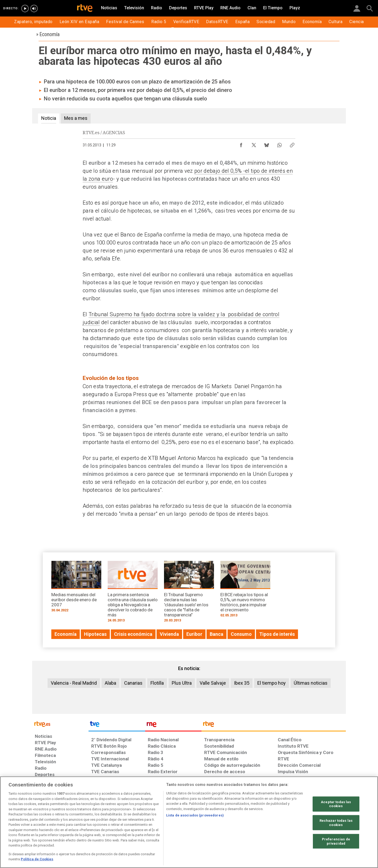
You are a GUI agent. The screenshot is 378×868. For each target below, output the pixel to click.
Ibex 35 (242, 683)
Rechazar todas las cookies (336, 823)
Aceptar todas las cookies (336, 804)
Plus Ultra (182, 683)
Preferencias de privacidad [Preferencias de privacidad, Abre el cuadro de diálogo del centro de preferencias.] (336, 841)
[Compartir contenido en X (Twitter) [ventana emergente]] (254, 144)
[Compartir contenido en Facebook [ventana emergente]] (241, 144)
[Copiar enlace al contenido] (292, 144)
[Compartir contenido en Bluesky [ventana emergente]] (267, 144)
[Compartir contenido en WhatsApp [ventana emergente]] (279, 144)
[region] (189, 822)
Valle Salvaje (213, 683)
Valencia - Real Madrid (74, 683)
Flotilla (157, 683)
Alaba (110, 683)
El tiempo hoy (272, 683)
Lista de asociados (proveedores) (195, 815)
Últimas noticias (311, 683)
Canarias (133, 683)
